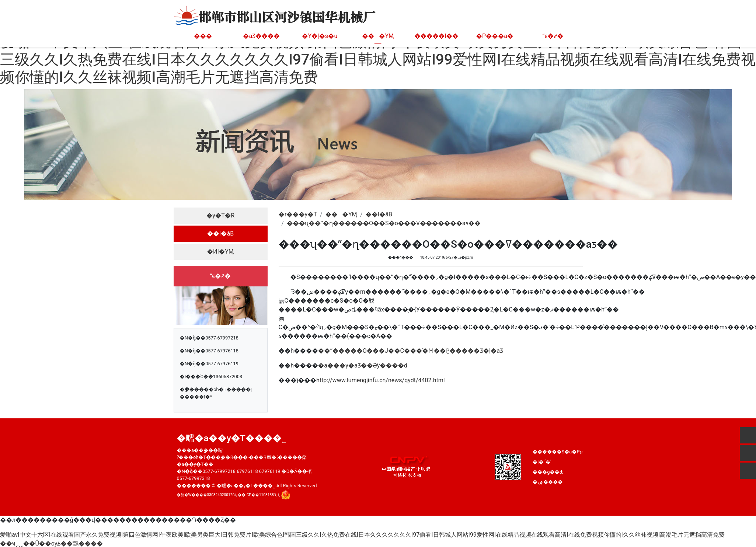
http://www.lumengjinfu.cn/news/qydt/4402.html (381, 380)
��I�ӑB (220, 234)
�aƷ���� (261, 36)
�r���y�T (298, 214)
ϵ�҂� (553, 36)
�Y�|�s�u (320, 36)
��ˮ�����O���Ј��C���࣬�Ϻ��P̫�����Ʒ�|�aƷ (411, 351)
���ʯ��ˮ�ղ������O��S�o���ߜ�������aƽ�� (384, 223)
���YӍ (378, 36)
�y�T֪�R (220, 215)
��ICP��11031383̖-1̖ (259, 494)
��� (203, 36)
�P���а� (495, 36)
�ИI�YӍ (221, 252)
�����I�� (436, 36)
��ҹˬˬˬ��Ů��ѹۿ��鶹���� (51, 543)
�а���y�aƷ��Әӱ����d (363, 365)
